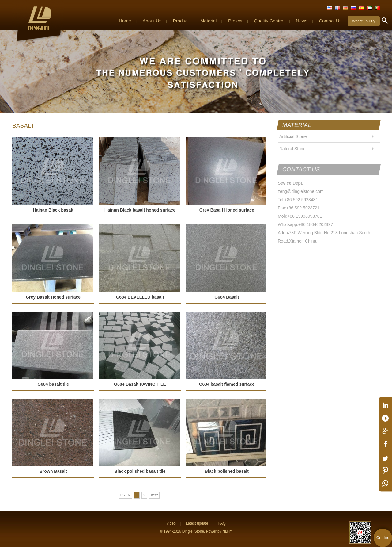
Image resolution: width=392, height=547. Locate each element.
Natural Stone (292, 149)
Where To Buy (364, 21)
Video (171, 523)
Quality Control (269, 21)
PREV (125, 495)
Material (208, 21)
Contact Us (330, 21)
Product (181, 21)
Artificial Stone (293, 136)
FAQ (222, 523)
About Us (152, 21)
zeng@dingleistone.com (301, 191)
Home (125, 21)
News (302, 21)
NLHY (227, 531)
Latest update (197, 523)
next (155, 495)
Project (235, 21)
